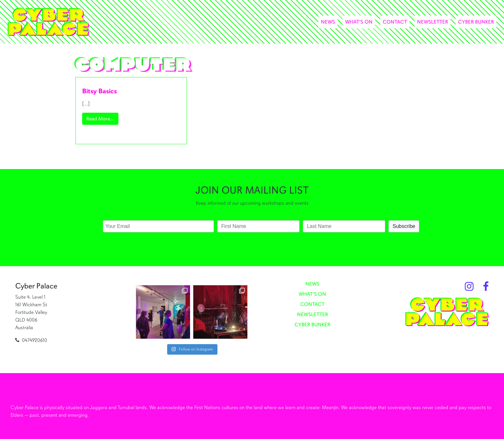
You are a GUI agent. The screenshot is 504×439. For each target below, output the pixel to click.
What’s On (359, 22)
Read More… (102, 118)
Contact (395, 22)
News (328, 22)
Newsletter (433, 22)
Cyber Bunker (476, 22)
